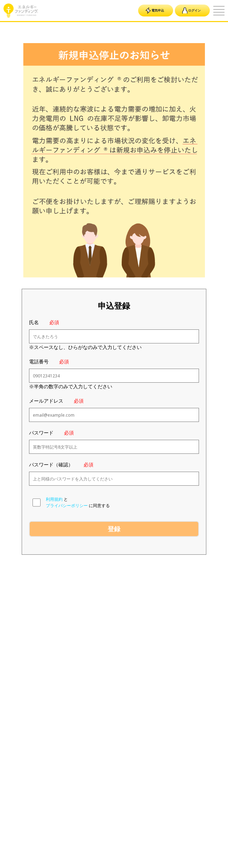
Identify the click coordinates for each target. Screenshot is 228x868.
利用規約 (54, 499)
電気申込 (155, 11)
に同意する (99, 505)
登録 (114, 529)
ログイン (191, 11)
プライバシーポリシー (67, 505)
